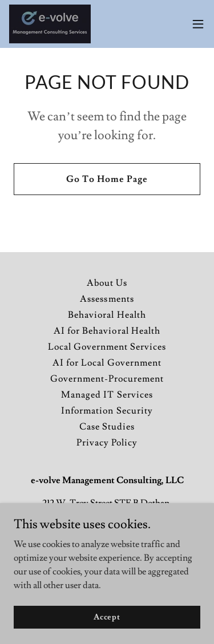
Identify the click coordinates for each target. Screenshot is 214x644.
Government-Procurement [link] (107, 379)
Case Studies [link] (107, 427)
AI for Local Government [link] (107, 363)
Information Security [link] (107, 411)
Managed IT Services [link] (107, 395)
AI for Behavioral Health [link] (107, 331)
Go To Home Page (107, 179)
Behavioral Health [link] (107, 315)
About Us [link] (107, 283)
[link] (50, 24)
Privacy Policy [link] (107, 443)
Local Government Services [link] (107, 347)
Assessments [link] (107, 299)
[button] (198, 24)
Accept (107, 617)
